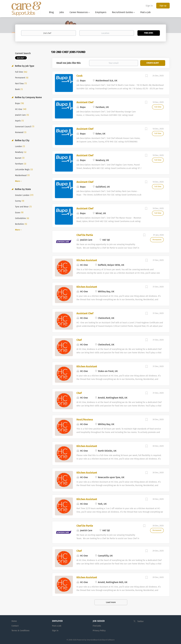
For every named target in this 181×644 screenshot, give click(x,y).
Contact (15, 626)
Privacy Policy (99, 631)
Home (14, 621)
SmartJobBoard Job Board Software (101, 640)
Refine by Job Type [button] (24, 66)
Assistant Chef (85, 102)
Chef (79, 340)
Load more (111, 602)
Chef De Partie (85, 235)
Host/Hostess (85, 420)
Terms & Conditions (20, 631)
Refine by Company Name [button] (28, 97)
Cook (80, 76)
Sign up (163, 6)
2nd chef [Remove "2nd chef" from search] (20, 58)
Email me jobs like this (69, 63)
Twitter (141, 621)
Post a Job (57, 626)
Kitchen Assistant (87, 260)
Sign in (149, 6)
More (17, 181)
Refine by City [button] (22, 140)
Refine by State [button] (23, 189)
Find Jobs (149, 33)
